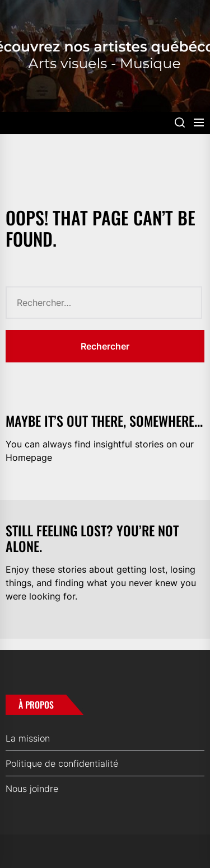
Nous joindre (32, 789)
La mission (28, 738)
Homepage (29, 457)
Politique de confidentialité (62, 763)
